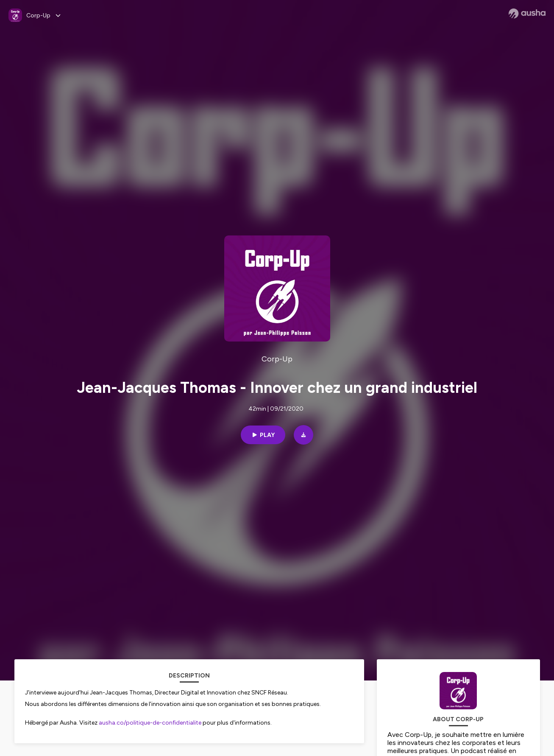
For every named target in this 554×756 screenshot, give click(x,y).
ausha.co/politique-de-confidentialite (150, 723)
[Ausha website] (527, 14)
